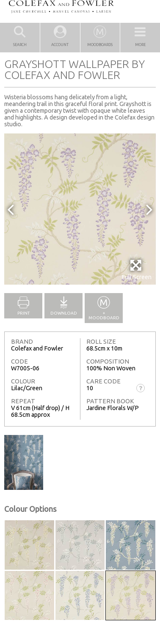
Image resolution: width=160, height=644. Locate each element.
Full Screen (137, 270)
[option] (80, 209)
